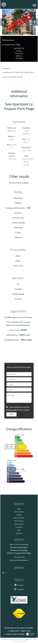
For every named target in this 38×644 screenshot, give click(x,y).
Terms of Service (19, 641)
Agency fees (26, 631)
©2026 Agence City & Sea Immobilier (19, 628)
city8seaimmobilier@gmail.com (19, 560)
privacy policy (12, 410)
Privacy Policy (33, 639)
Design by (30, 634)
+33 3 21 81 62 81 (19, 557)
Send (11, 414)
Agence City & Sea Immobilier (19, 544)
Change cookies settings (15, 634)
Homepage (6, 68)
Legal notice (14, 631)
